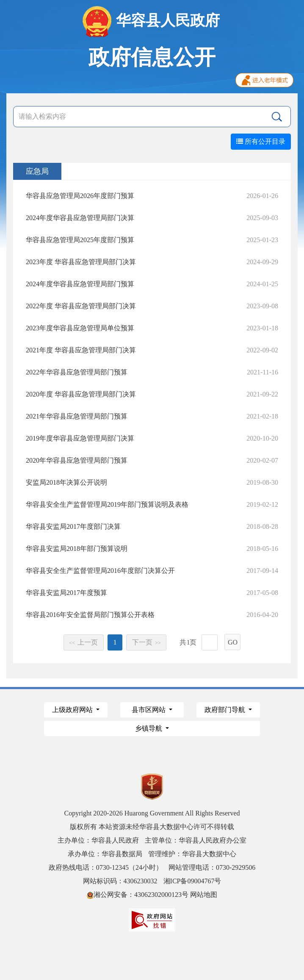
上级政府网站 (73, 710)
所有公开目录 (261, 141)
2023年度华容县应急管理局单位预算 (80, 328)
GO (233, 642)
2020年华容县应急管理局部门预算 (77, 460)
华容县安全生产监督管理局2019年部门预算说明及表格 (107, 504)
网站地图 (204, 895)
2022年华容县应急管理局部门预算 (77, 372)
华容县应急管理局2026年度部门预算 (80, 196)
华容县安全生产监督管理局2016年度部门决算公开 (100, 571)
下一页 (146, 642)
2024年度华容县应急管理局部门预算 (80, 284)
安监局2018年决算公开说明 (66, 482)
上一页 (83, 642)
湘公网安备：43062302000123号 (138, 895)
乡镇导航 (149, 728)
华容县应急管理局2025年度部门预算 (80, 240)
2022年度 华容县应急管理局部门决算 (81, 306)
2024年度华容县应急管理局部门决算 (80, 218)
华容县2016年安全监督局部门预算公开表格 (90, 615)
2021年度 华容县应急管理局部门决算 (81, 350)
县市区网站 (149, 710)
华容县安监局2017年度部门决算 (73, 526)
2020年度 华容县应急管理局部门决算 (81, 394)
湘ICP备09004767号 (192, 881)
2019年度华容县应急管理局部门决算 (80, 438)
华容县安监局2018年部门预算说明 (77, 549)
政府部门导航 (226, 710)
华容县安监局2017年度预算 (66, 593)
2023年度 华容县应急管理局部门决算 (81, 262)
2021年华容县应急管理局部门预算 (77, 416)
